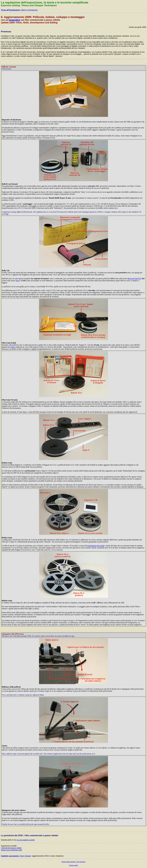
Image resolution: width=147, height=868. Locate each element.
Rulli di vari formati (10, 184)
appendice (15, 20)
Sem (17, 281)
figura (13, 347)
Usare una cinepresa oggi (11, 850)
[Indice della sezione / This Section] (74, 862)
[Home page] (73, 865)
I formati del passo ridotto (11, 848)
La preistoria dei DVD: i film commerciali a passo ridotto (30, 835)
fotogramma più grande (96, 546)
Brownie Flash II (134, 279)
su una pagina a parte (26, 840)
